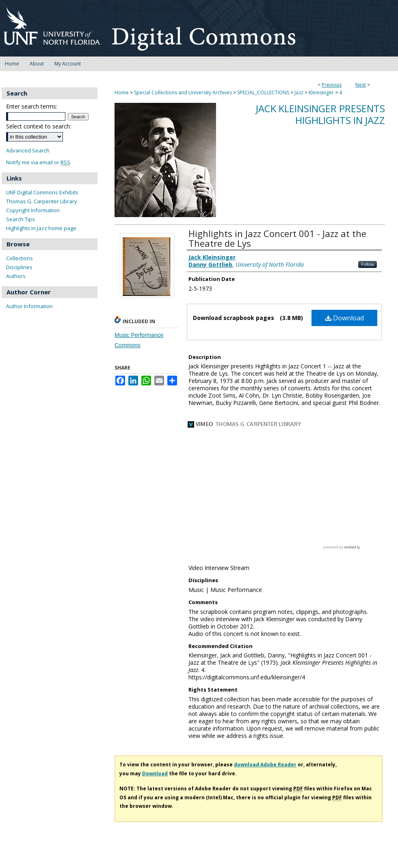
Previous (332, 85)
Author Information (29, 306)
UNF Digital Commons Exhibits (42, 192)
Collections (19, 258)
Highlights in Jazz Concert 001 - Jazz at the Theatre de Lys (277, 238)
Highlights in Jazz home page (41, 228)
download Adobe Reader (265, 707)
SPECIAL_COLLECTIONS (263, 92)
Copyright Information (33, 210)
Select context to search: (39, 126)
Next (361, 85)
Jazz (299, 92)
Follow (368, 264)
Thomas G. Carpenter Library (42, 201)
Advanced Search (28, 150)
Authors (16, 276)
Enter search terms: (32, 106)
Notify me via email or (38, 162)
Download (345, 318)
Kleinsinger (321, 92)
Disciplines (19, 267)
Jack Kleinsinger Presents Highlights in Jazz (320, 114)
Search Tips (21, 219)
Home (122, 92)
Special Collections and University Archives (183, 92)
